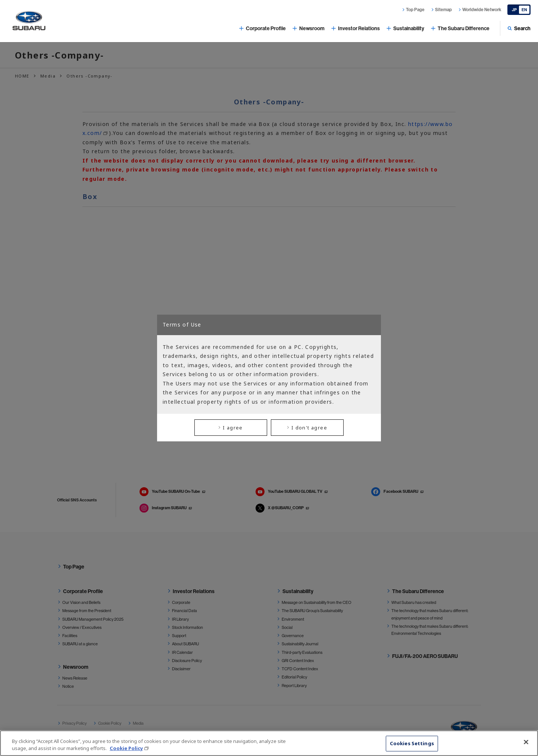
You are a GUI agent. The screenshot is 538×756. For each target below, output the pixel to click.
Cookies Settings (412, 743)
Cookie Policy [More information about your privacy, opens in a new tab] (126, 748)
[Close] (526, 742)
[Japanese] (519, 10)
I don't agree (309, 428)
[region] (269, 743)
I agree (233, 428)
